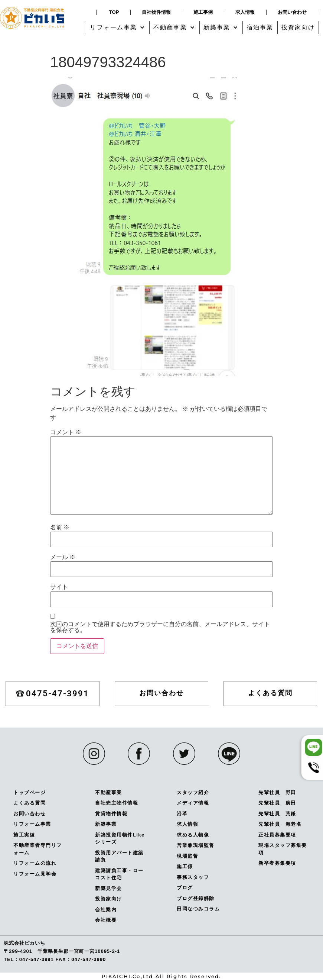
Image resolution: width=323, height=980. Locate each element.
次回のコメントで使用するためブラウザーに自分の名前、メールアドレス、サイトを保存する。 (160, 627)
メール (63, 557)
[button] (118, 28)
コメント (66, 432)
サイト (59, 587)
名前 (60, 528)
